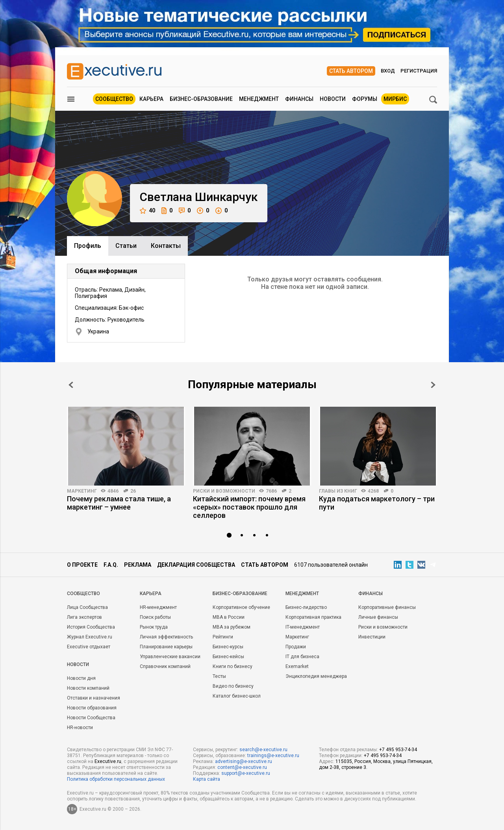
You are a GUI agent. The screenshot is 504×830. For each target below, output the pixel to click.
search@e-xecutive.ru (263, 750)
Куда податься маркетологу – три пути (377, 503)
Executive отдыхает (89, 647)
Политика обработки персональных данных (116, 779)
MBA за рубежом (232, 627)
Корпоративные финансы (387, 607)
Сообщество (114, 99)
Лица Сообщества (87, 607)
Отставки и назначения (94, 698)
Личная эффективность (166, 637)
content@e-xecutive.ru (242, 767)
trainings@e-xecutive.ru (273, 756)
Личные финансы (378, 617)
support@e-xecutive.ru (246, 773)
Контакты (166, 246)
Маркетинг (82, 491)
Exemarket (297, 666)
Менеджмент (259, 99)
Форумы (365, 99)
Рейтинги (223, 637)
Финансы (299, 99)
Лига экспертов (84, 617)
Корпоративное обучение (241, 607)
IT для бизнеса (302, 657)
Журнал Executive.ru (90, 637)
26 (133, 491)
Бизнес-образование (201, 99)
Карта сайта (207, 779)
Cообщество (83, 594)
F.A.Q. (111, 565)
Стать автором (351, 71)
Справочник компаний (165, 666)
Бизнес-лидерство (306, 607)
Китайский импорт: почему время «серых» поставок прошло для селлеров (249, 507)
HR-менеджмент (158, 607)
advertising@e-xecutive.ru (244, 761)
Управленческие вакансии (170, 657)
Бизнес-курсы (228, 647)
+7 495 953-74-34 (398, 750)
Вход (388, 71)
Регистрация (419, 71)
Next (433, 385)
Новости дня (81, 678)
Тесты (219, 676)
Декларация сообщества (196, 565)
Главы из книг (338, 491)
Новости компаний (88, 688)
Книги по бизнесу (233, 666)
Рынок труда (154, 627)
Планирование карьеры (166, 647)
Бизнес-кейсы (228, 657)
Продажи (296, 647)
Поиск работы (155, 617)
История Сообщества (91, 627)
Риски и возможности (224, 491)
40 (147, 211)
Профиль (88, 246)
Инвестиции (372, 637)
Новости (333, 99)
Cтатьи (126, 246)
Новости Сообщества (91, 718)
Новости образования (92, 708)
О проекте (82, 565)
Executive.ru (108, 761)
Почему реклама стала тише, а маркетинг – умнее (119, 503)
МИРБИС (395, 99)
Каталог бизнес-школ (237, 696)
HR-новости (80, 728)
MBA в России (229, 617)
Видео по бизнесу (233, 686)
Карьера (151, 99)
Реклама (138, 565)
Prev (71, 385)
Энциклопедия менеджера (316, 676)
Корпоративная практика (313, 617)
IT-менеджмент (303, 627)
